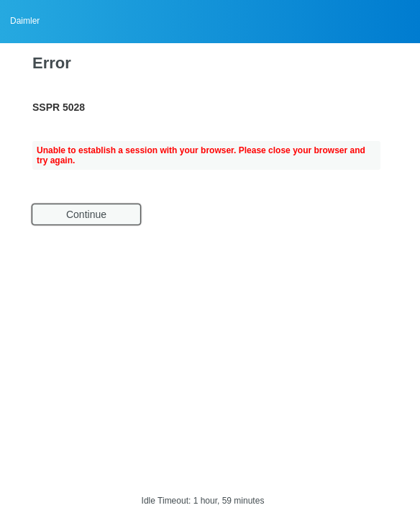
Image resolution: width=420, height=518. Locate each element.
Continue (86, 214)
